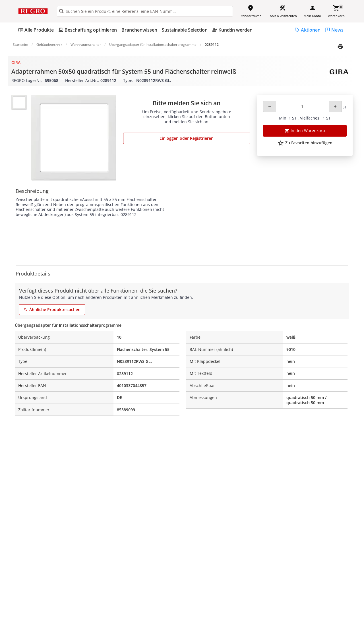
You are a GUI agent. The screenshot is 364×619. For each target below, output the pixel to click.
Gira (16, 62)
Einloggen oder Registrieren (187, 138)
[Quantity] (302, 106)
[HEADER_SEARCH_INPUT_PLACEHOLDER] (145, 11)
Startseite (20, 45)
